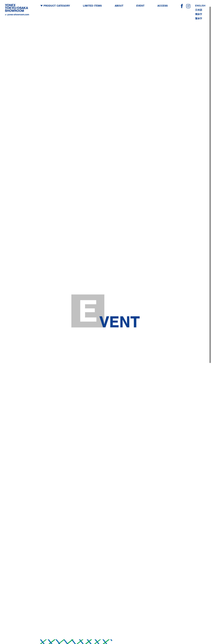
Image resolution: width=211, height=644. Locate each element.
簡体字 (199, 13)
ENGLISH (200, 5)
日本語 (199, 9)
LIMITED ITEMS (92, 5)
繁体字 (199, 18)
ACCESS (163, 5)
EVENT (140, 5)
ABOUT (119, 5)
